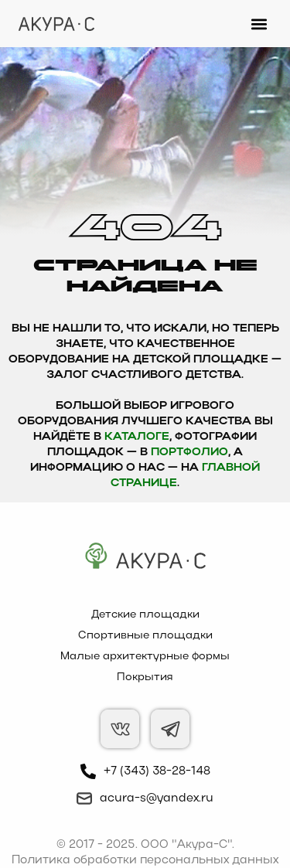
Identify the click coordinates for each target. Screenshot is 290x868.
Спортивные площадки (145, 636)
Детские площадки (145, 615)
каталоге (137, 437)
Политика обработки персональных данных (145, 860)
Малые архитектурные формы (145, 657)
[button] (259, 24)
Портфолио (189, 453)
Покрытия (145, 677)
